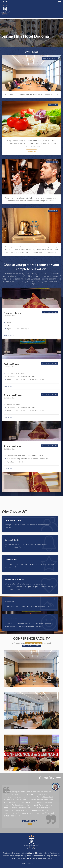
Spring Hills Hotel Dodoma (31, 863)
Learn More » (31, 151)
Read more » (9, 335)
